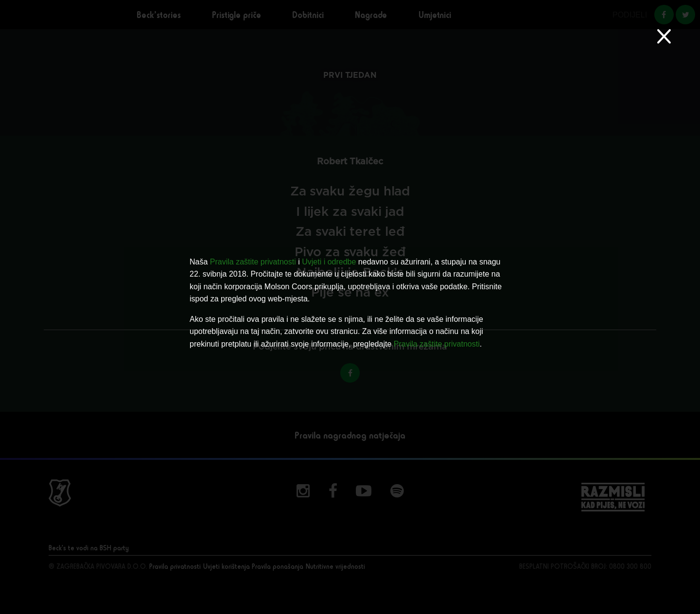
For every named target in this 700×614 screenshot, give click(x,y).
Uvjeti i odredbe (329, 262)
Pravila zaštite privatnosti (253, 262)
